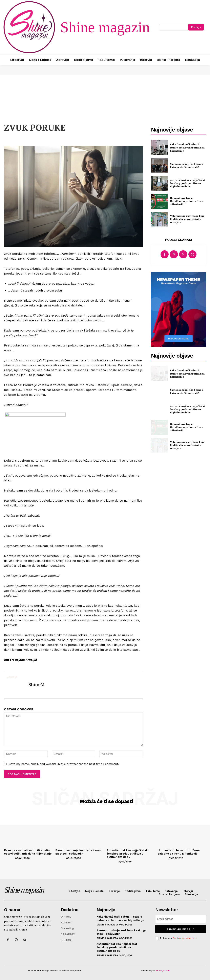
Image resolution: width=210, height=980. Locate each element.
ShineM (37, 684)
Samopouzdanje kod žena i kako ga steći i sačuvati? (186, 166)
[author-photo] (9, 858)
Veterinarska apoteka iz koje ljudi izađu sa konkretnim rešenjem (187, 219)
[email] (181, 919)
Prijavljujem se (181, 929)
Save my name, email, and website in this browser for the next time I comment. (64, 764)
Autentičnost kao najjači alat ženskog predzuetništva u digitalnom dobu (187, 183)
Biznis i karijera (107, 925)
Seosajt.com (163, 971)
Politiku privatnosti (184, 938)
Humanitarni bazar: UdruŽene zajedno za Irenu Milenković (187, 201)
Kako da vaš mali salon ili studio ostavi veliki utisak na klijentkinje (187, 147)
